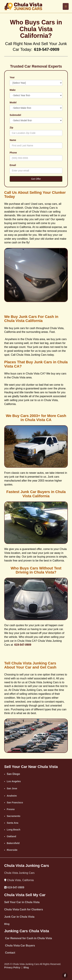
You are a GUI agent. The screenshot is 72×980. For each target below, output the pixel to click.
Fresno (11, 809)
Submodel (15, 115)
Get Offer (36, 179)
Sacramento (14, 816)
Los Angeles (14, 781)
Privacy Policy (12, 967)
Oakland (11, 836)
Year (12, 77)
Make (13, 90)
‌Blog (7, 924)
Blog (26, 967)
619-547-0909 (16, 887)
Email (13, 165)
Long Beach (14, 830)
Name (13, 140)
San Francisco (15, 802)
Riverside (12, 850)
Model (13, 102)
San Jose (12, 788)
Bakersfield (13, 843)
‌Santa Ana (13, 823)
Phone (13, 153)
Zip (11, 128)
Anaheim (12, 796)
